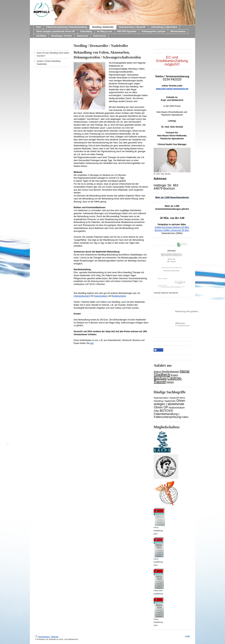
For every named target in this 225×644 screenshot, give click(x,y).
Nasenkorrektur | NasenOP (166, 398)
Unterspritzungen (82, 296)
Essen (174, 375)
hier (92, 343)
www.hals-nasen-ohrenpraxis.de (172, 89)
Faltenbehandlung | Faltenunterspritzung (167, 416)
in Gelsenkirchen (182, 324)
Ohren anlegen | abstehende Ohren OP (169, 404)
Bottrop (157, 372)
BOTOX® (166, 411)
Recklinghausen (171, 372)
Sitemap (55, 637)
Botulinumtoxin (119, 296)
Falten (185, 417)
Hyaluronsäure (101, 296)
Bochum (160, 378)
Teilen (158, 350)
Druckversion (42, 637)
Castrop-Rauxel (168, 380)
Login (187, 636)
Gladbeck (162, 375)
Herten (170, 382)
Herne (185, 371)
